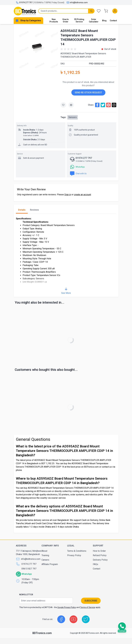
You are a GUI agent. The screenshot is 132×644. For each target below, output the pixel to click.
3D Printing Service (79, 21)
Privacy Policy (74, 555)
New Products (54, 21)
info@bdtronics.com (77, 2)
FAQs (95, 564)
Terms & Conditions (77, 551)
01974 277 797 (29, 564)
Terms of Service (88, 607)
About (44, 551)
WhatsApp (27, 574)
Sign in (68, 195)
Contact (113, 21)
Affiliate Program (50, 564)
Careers (45, 560)
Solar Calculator (94, 21)
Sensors (73, 117)
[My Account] (115, 11)
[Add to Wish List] (63, 105)
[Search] (91, 11)
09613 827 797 (29, 569)
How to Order (66, 21)
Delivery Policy (100, 560)
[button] (69, 49)
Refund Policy (100, 555)
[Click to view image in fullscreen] (37, 47)
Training (45, 555)
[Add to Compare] (71, 105)
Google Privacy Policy (67, 607)
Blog (104, 21)
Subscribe (91, 601)
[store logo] (25, 11)
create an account (83, 195)
